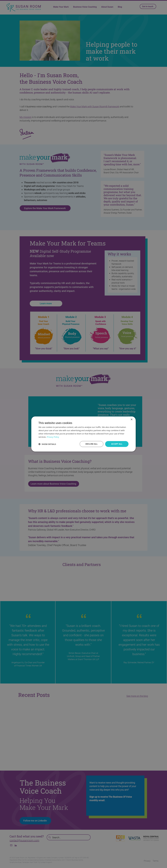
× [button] (131, 420)
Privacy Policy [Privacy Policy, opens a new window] (53, 437)
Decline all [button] (91, 444)
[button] (47, 444)
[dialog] (83, 434)
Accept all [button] (117, 444)
